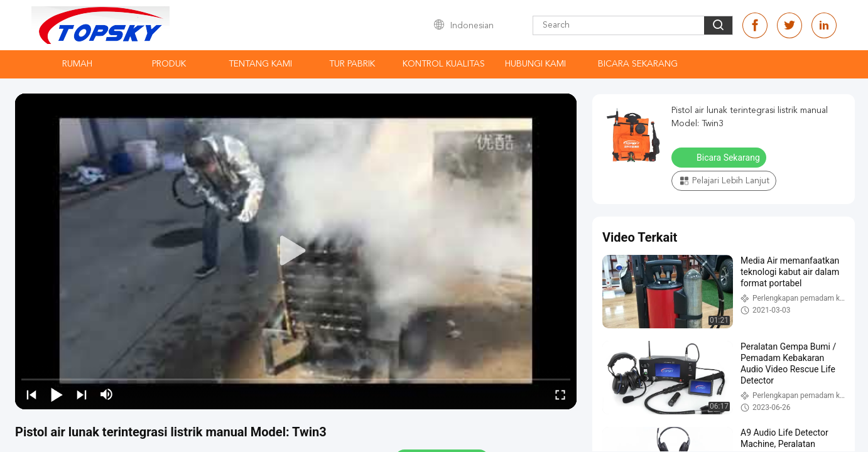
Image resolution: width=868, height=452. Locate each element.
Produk (169, 64)
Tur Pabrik (352, 64)
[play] (296, 251)
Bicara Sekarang (638, 64)
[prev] (31, 394)
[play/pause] (57, 394)
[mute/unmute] (107, 394)
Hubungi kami (535, 64)
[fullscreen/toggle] (560, 394)
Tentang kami (260, 64)
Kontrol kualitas (444, 64)
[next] (82, 394)
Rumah (77, 64)
